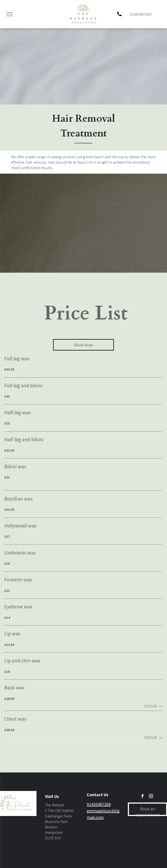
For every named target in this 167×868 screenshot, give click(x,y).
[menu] (10, 14)
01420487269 (99, 804)
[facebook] (143, 797)
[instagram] (151, 797)
